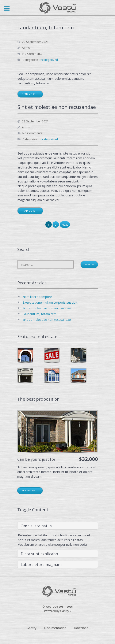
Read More (29, 94)
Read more (28, 490)
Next (65, 225)
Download (81, 628)
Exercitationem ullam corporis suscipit (50, 302)
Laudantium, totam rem (40, 314)
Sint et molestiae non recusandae (47, 308)
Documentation (55, 628)
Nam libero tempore (37, 297)
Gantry (32, 628)
